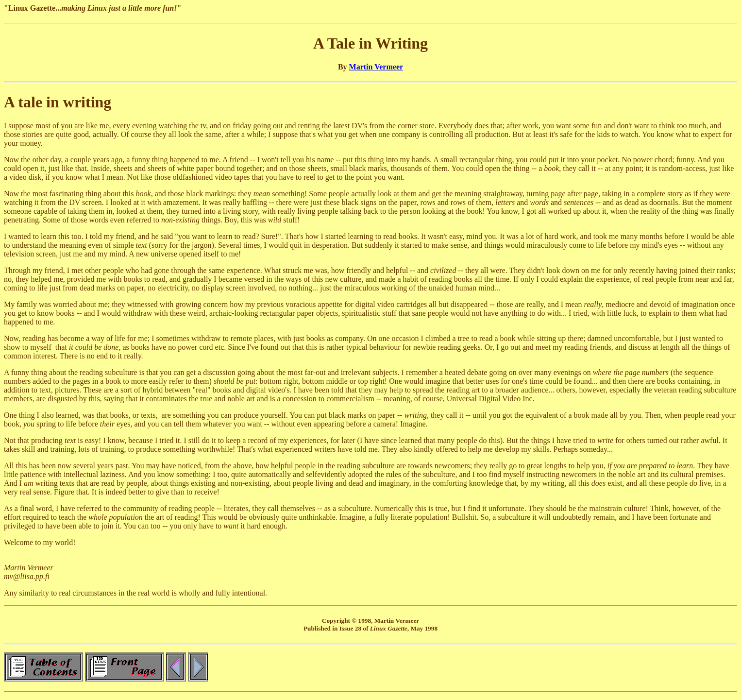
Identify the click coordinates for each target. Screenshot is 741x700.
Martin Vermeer (376, 67)
